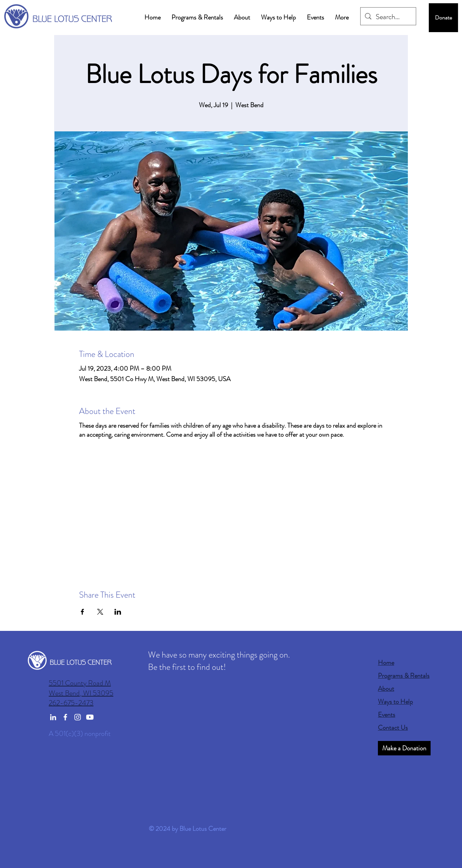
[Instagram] (78, 717)
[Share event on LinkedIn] (118, 612)
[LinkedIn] (53, 717)
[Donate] (443, 18)
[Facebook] (65, 717)
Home (386, 663)
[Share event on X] (100, 612)
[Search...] (388, 17)
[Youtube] (90, 717)
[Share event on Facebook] (82, 612)
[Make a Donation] (404, 748)
